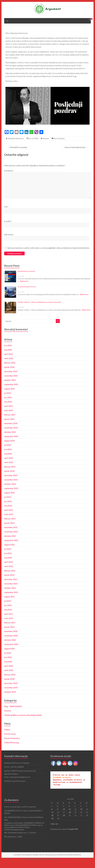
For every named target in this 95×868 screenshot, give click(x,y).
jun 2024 (8, 455)
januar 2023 (9, 529)
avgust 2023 (10, 499)
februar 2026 (10, 369)
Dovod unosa (10, 740)
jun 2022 (8, 559)
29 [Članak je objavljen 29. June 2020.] (52, 824)
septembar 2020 (11, 650)
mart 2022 (9, 572)
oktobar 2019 (10, 698)
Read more (24, 287)
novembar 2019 (11, 693)
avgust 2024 (10, 447)
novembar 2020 (11, 641)
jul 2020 (8, 659)
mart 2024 (9, 468)
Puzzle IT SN (73, 835)
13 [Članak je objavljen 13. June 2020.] (81, 815)
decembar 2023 (11, 481)
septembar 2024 (11, 442)
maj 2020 (8, 667)
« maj (52, 830)
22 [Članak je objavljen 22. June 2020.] (52, 821)
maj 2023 (8, 512)
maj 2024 (8, 460)
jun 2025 (8, 403)
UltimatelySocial (65, 865)
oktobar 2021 (10, 594)
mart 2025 (9, 416)
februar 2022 (10, 577)
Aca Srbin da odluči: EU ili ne (27, 293)
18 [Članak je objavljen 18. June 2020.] (70, 818)
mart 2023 (9, 520)
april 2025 (9, 412)
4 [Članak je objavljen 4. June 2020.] (69, 812)
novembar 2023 (11, 486)
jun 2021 (8, 611)
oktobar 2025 (10, 386)
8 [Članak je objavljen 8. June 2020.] (52, 815)
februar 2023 (10, 525)
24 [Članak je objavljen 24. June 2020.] (64, 821)
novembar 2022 (11, 538)
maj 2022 (8, 564)
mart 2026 (9, 364)
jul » (57, 830)
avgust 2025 (10, 395)
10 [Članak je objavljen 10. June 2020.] (64, 815)
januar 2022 (9, 581)
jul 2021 (8, 607)
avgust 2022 (10, 551)
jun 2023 (8, 507)
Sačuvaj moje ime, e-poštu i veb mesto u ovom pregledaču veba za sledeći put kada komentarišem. (47, 254)
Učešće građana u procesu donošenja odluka (23, 721)
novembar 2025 (11, 382)
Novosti (46, 141)
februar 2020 (10, 680)
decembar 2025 (11, 377)
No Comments (59, 141)
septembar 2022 (11, 546)
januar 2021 (9, 633)
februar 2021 (10, 628)
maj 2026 (8, 356)
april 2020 (9, 672)
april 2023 (9, 516)
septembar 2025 (11, 390)
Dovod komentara (12, 744)
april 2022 (9, 568)
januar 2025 (9, 425)
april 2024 (9, 464)
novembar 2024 (11, 434)
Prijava (7, 735)
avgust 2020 (10, 654)
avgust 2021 (10, 602)
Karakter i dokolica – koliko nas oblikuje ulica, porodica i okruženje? (40, 308)
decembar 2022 (11, 533)
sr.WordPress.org (12, 748)
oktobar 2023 (10, 490)
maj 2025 (8, 408)
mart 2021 (9, 624)
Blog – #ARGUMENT (13, 712)
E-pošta (8, 224)
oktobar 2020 (10, 646)
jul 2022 (8, 555)
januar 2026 (9, 373)
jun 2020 (8, 663)
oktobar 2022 (10, 542)
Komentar (9, 174)
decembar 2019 (11, 689)
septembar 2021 (11, 598)
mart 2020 (9, 676)
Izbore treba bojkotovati (76, 150)
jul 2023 (8, 503)
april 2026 (9, 360)
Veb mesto (9, 237)
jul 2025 (8, 399)
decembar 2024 (11, 429)
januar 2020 (9, 685)
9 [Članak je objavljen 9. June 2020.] (58, 815)
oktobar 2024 (10, 438)
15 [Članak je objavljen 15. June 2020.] (52, 818)
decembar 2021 (11, 585)
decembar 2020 (11, 637)
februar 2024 (10, 473)
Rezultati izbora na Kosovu (26, 277)
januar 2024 (9, 477)
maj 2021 (8, 615)
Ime (6, 210)
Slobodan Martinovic (16, 141)
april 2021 (9, 620)
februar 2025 (10, 421)
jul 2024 (8, 451)
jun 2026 (8, 351)
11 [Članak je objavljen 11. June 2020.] (70, 815)
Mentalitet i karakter (18, 150)
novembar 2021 (11, 589)
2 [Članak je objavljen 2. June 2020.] (58, 812)
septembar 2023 (11, 494)
